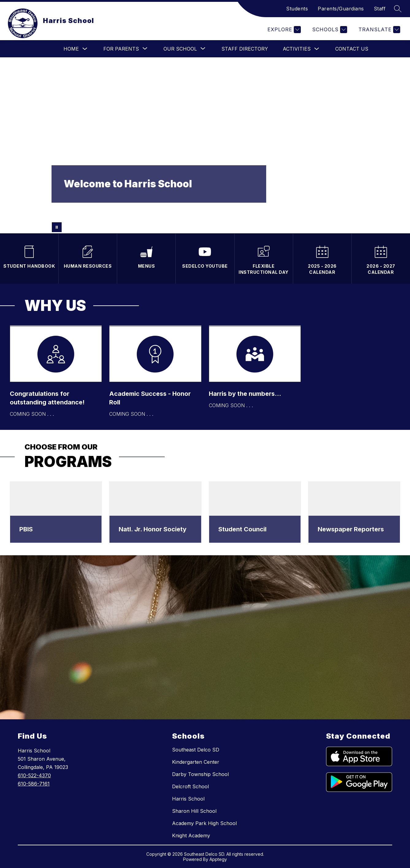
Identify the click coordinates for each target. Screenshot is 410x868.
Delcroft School (190, 786)
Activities (297, 49)
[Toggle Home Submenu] (85, 49)
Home (71, 49)
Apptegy (218, 859)
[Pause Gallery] (57, 227)
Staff (380, 9)
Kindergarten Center (196, 762)
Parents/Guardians (341, 9)
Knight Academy (191, 835)
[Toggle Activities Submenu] (317, 49)
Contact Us (352, 49)
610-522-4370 (34, 775)
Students (297, 9)
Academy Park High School (204, 823)
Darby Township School (200, 774)
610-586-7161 (34, 784)
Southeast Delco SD (196, 750)
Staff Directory (245, 49)
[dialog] (56, 512)
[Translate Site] (379, 30)
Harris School (188, 799)
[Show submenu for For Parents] (121, 49)
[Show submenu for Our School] (180, 49)
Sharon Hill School (194, 811)
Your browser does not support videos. (205, 145)
